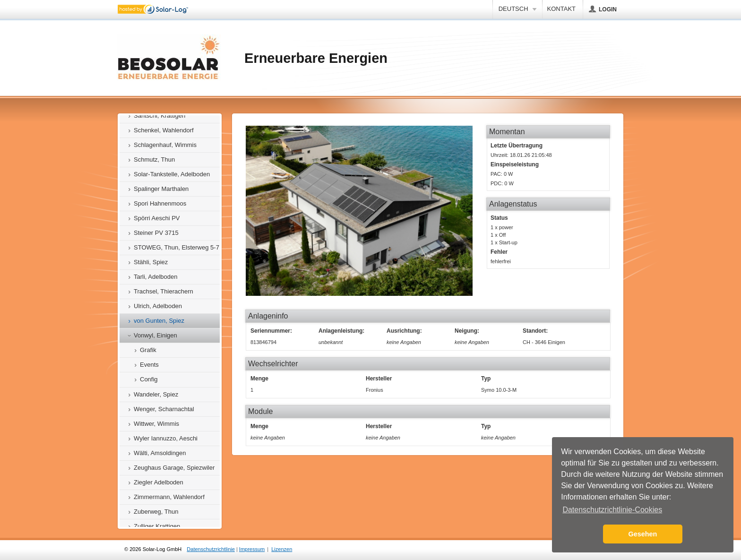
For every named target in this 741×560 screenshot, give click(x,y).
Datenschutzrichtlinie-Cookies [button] (612, 510)
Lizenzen (282, 549)
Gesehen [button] (643, 534)
